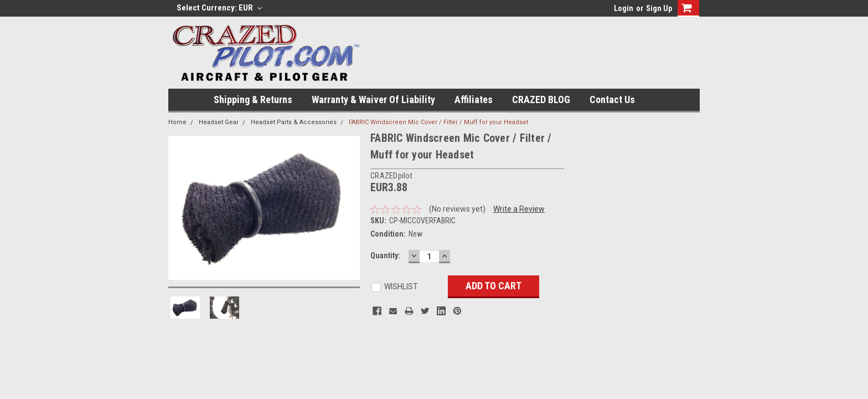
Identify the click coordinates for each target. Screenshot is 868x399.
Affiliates (474, 99)
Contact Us (612, 99)
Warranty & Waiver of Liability (373, 99)
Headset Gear (219, 122)
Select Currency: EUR (219, 8)
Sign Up (659, 8)
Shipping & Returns (253, 99)
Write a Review (519, 209)
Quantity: (385, 255)
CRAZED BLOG (541, 99)
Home (177, 122)
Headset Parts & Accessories (294, 122)
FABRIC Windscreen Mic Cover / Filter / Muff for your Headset (438, 122)
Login (624, 8)
